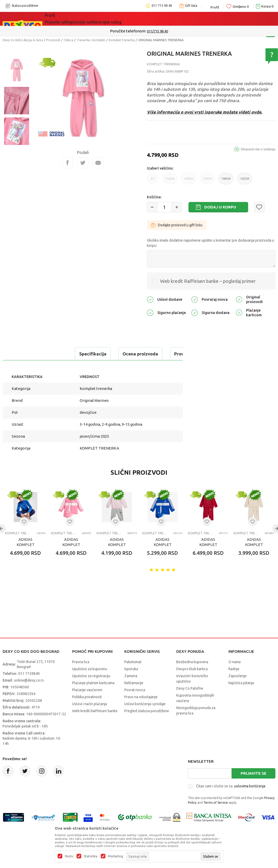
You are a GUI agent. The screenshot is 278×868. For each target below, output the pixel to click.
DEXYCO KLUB (117, 19)
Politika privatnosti (87, 697)
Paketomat (133, 662)
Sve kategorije (63, 19)
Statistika (91, 856)
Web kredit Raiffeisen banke (95, 711)
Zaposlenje (238, 676)
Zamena (131, 676)
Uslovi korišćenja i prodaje (145, 704)
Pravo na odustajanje (141, 697)
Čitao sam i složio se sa (231, 786)
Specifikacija (24, 354)
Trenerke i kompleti (91, 40)
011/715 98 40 (157, 31)
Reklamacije (134, 683)
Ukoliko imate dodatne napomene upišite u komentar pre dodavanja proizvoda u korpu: (211, 243)
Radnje (234, 669)
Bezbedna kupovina (192, 662)
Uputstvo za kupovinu (90, 669)
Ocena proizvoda (72, 354)
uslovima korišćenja (250, 786)
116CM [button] (170, 181)
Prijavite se (253, 773)
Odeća (68, 40)
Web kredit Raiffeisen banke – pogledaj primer (208, 281)
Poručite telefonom (128, 31)
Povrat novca (135, 690)
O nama (235, 662)
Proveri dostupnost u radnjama (138, 354)
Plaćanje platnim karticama (93, 683)
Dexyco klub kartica (192, 669)
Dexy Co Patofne (190, 688)
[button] (259, 207)
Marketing (116, 856)
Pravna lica (81, 662)
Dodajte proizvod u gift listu (177, 225)
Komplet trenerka (122, 40)
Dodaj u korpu (220, 207)
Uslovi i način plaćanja (90, 704)
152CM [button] (245, 181)
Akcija (90, 19)
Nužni (69, 856)
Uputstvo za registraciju (91, 676)
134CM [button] (207, 181)
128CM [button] (189, 181)
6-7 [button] (153, 181)
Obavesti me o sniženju (258, 149)
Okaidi (147, 19)
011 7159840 (29, 674)
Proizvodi (53, 40)
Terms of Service (216, 803)
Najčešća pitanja (241, 683)
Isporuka (131, 669)
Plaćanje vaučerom (87, 690)
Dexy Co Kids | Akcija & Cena (23, 40)
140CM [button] (226, 181)
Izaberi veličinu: (160, 168)
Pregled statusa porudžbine (147, 711)
